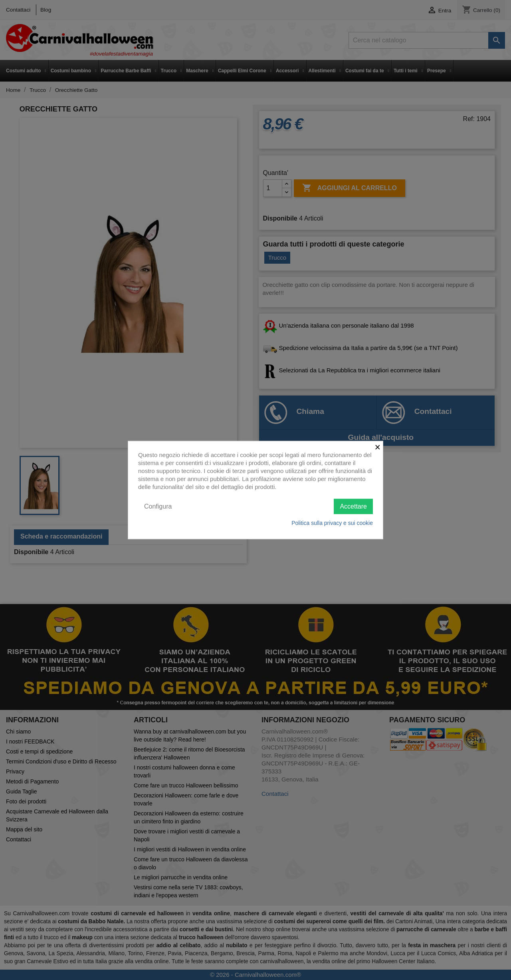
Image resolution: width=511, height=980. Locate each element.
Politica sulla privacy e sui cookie (332, 523)
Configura (158, 506)
